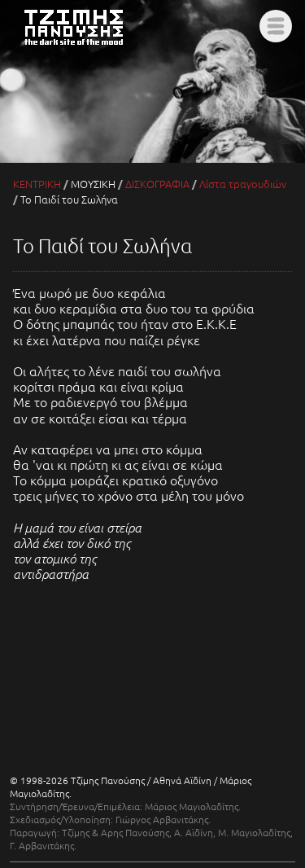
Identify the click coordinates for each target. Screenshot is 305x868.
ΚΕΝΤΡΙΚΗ (37, 184)
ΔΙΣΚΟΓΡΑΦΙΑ (157, 184)
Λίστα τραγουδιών (243, 184)
